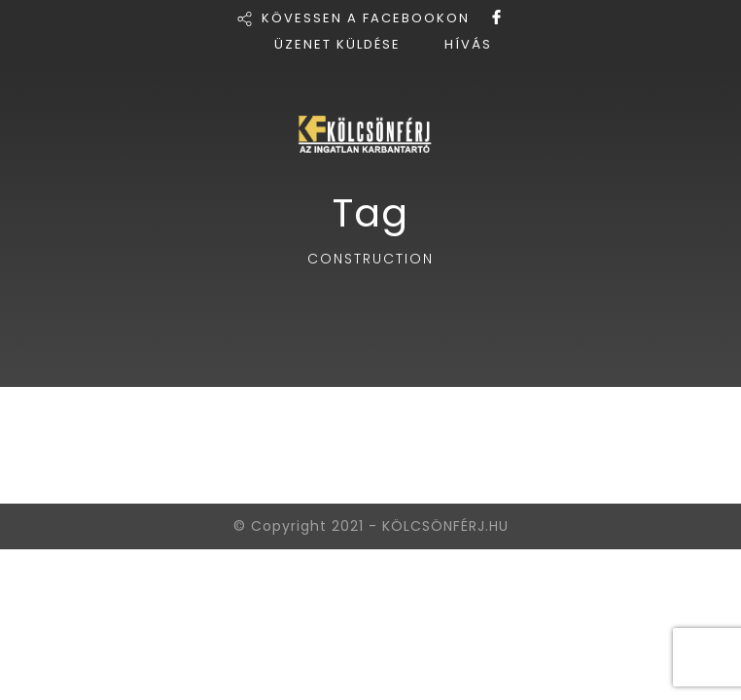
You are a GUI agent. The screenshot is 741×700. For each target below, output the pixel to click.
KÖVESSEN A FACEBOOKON (366, 18)
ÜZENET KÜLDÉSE (337, 44)
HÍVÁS (468, 44)
